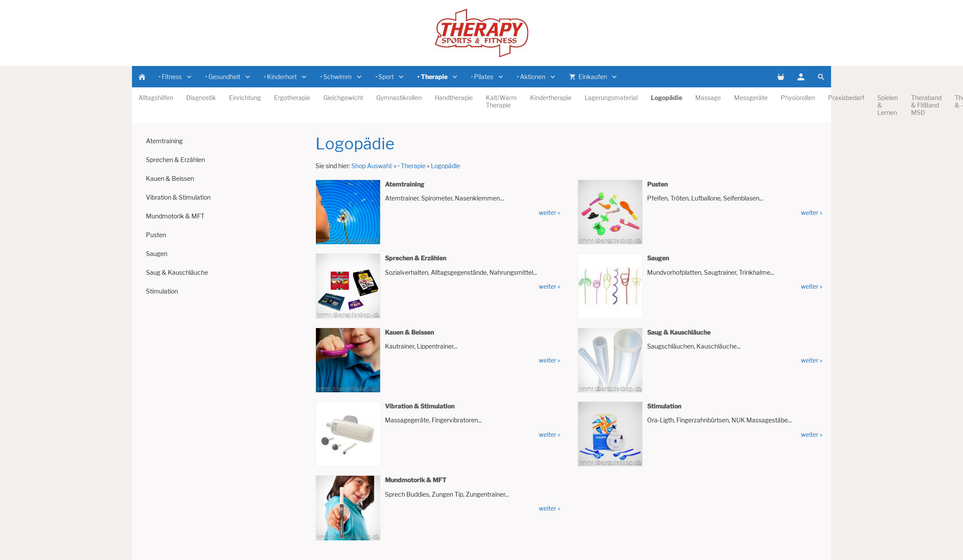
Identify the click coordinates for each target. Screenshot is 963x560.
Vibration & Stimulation (420, 406)
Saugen (658, 258)
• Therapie (412, 166)
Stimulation (664, 406)
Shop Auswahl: (372, 166)
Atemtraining (405, 184)
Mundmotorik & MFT (416, 480)
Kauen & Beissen (409, 332)
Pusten (657, 184)
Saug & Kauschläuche (679, 332)
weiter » (549, 213)
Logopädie (445, 166)
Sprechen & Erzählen (416, 258)
